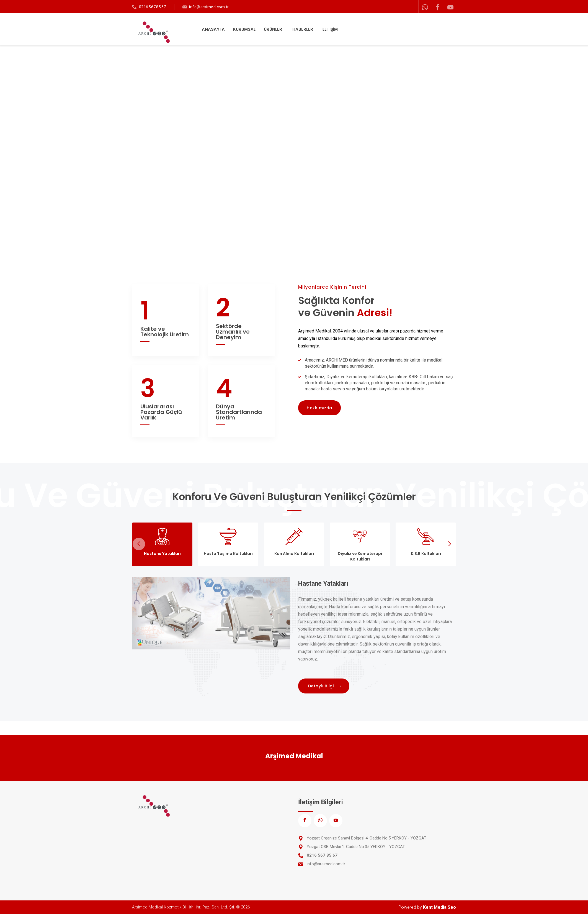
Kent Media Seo (439, 907)
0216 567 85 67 (153, 7)
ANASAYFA (213, 29)
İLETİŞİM (330, 29)
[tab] (162, 544)
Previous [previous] (139, 544)
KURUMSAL (244, 29)
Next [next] (449, 544)
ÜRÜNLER (274, 29)
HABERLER (303, 29)
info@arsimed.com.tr (209, 7)
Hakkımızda (319, 408)
